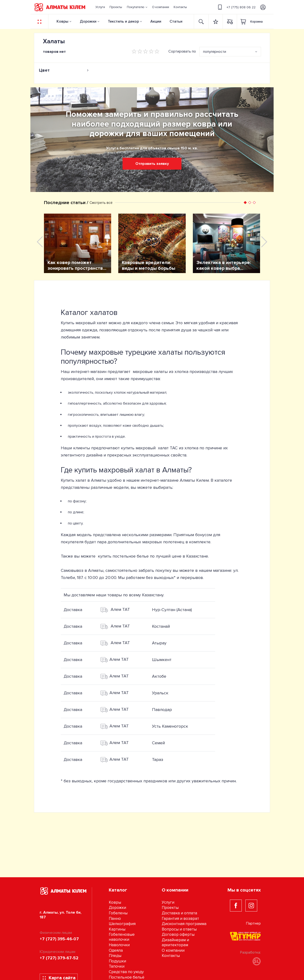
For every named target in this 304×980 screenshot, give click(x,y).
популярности (215, 52)
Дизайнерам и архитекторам (175, 942)
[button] (137, 7)
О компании (173, 950)
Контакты (171, 956)
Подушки (117, 961)
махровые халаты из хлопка (161, 372)
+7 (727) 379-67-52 (59, 958)
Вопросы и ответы (179, 929)
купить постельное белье (123, 556)
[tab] (64, 70)
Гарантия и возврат (180, 919)
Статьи (176, 21)
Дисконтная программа (184, 924)
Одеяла (116, 950)
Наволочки (119, 945)
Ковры (62, 21)
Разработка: (250, 958)
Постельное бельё (127, 977)
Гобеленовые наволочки (122, 937)
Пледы (115, 956)
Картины (117, 929)
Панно (115, 919)
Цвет (64, 70)
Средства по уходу (126, 972)
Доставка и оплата (179, 913)
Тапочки (117, 966)
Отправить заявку (152, 164)
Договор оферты (178, 934)
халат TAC (168, 448)
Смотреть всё (101, 203)
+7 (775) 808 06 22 (236, 7)
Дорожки (88, 21)
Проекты (170, 908)
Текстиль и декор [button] (123, 21)
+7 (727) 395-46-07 (59, 939)
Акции (156, 21)
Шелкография (122, 924)
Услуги (168, 902)
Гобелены (118, 913)
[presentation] (40, 242)
